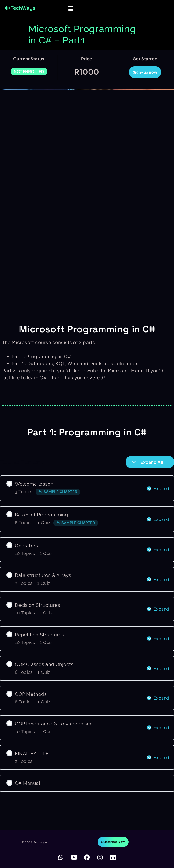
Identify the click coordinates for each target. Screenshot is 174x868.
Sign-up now (145, 72)
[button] (71, 8)
